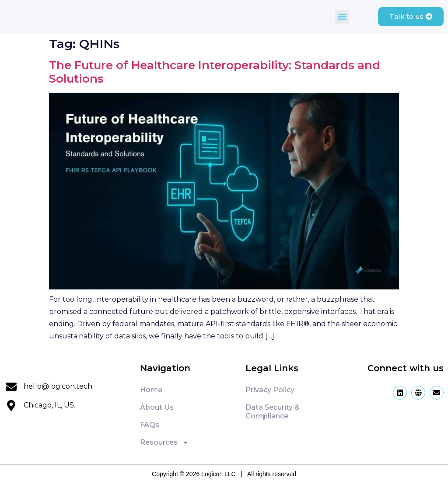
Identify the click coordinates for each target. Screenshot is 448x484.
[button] (341, 17)
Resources (164, 442)
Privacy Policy (270, 390)
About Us (157, 407)
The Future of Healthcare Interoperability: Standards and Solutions (215, 72)
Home (151, 390)
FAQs (150, 425)
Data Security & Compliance (273, 412)
